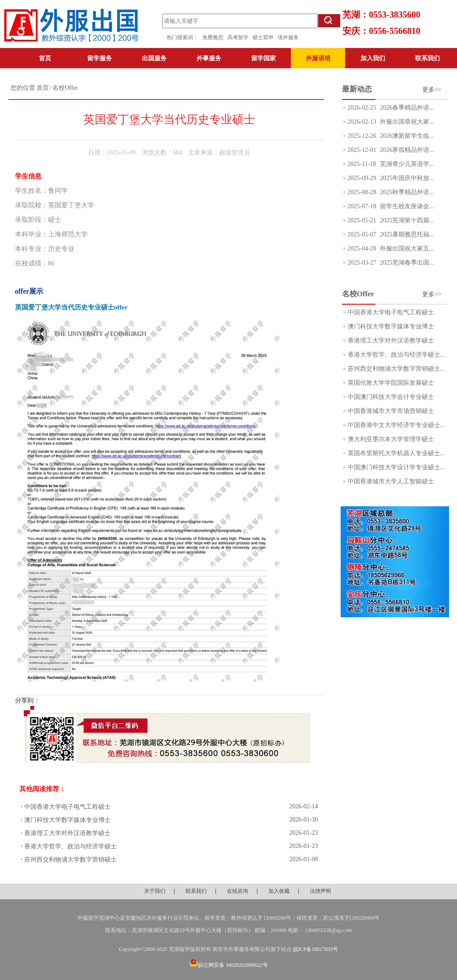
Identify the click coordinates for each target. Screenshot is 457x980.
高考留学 (240, 37)
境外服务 (288, 37)
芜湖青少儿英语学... (406, 164)
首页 (45, 58)
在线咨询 (238, 891)
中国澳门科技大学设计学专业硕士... (396, 467)
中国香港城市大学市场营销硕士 (391, 411)
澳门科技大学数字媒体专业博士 (67, 820)
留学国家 (264, 58)
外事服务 (209, 58)
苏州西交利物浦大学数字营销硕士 (71, 860)
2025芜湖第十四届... (406, 220)
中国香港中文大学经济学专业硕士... (396, 425)
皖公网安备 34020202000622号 (228, 965)
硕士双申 (265, 37)
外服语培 (318, 58)
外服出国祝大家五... (406, 249)
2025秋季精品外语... (406, 192)
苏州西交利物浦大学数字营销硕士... (396, 369)
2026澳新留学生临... (406, 136)
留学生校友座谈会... (406, 206)
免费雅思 (213, 37)
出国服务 (154, 58)
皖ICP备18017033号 (316, 949)
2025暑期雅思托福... (406, 234)
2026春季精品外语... (406, 108)
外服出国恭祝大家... (406, 122)
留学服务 (100, 58)
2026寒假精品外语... (406, 150)
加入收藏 (279, 891)
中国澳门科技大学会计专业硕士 (391, 397)
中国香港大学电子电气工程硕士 (67, 807)
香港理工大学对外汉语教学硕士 (67, 833)
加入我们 (373, 58)
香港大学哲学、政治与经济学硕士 (71, 846)
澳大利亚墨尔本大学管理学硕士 (391, 439)
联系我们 (427, 58)
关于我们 (155, 891)
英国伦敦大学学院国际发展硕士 (391, 383)
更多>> (432, 90)
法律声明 (320, 891)
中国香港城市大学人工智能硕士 (391, 481)
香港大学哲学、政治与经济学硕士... (396, 355)
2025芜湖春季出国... (406, 263)
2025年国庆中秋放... (406, 178)
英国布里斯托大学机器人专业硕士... (396, 453)
